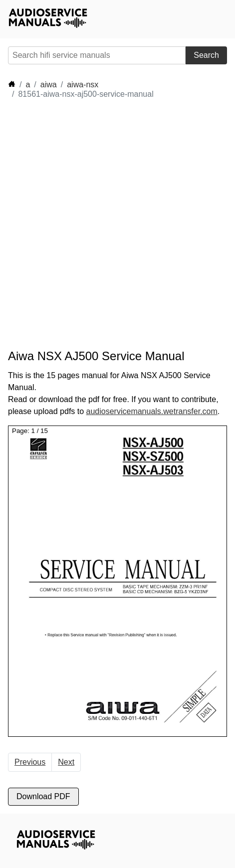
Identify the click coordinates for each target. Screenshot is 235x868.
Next (66, 762)
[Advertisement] (117, 224)
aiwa (49, 85)
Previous (30, 762)
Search (206, 55)
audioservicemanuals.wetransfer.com (152, 411)
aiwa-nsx (83, 85)
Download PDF (43, 796)
